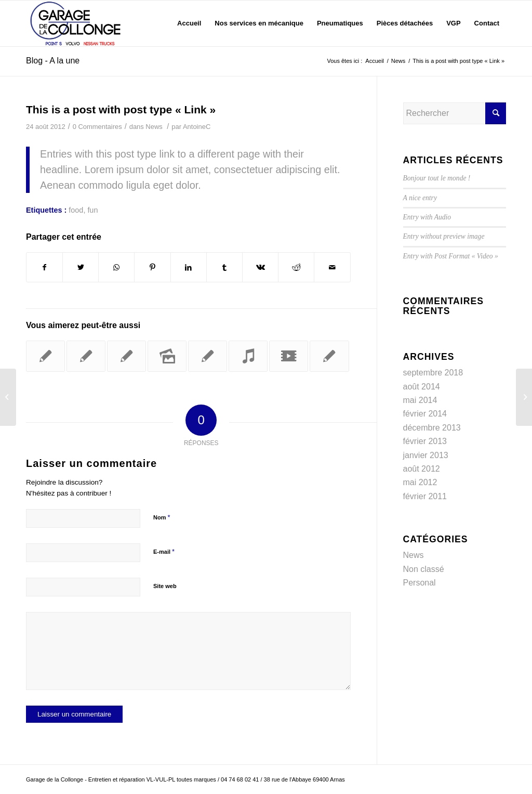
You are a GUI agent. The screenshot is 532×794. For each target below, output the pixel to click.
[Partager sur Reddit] (296, 267)
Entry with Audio (427, 217)
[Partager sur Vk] (260, 267)
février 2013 (425, 441)
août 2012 (422, 469)
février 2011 (425, 496)
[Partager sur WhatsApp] (116, 267)
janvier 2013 (426, 455)
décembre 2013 (432, 428)
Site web (165, 586)
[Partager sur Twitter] (81, 267)
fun (92, 210)
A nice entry (420, 198)
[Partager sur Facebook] (44, 267)
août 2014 (422, 387)
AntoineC (197, 127)
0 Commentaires (97, 127)
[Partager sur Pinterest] (152, 267)
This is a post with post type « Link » (121, 109)
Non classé (424, 569)
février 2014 (425, 414)
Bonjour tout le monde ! (437, 178)
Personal (420, 583)
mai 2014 (420, 400)
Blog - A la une (53, 61)
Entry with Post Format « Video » (451, 256)
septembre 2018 (433, 373)
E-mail (164, 551)
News (154, 127)
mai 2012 (420, 482)
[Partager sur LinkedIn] (189, 267)
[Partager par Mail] (332, 267)
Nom (162, 517)
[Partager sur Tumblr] (224, 267)
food (76, 210)
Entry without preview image (444, 236)
